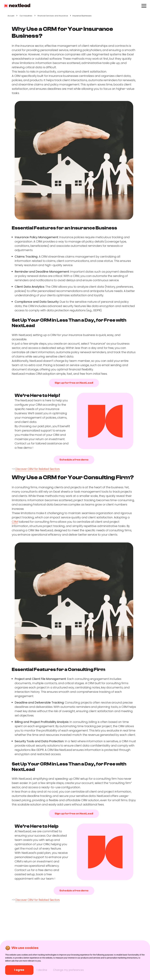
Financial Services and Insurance (53, 16)
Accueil (11, 16)
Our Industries (26, 16)
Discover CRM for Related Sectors (38, 469)
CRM (15, 522)
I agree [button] (21, 970)
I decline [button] (46, 970)
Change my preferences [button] (73, 970)
